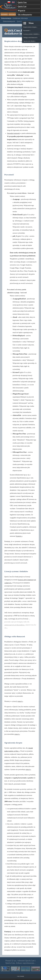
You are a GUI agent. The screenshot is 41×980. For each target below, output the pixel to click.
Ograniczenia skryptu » (30, 41)
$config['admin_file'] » (14, 81)
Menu (31, 23)
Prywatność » (27, 31)
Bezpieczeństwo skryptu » (30, 27)
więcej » (20, 701)
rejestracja (12, 14)
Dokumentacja (6, 18)
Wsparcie (21, 11)
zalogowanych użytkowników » (15, 625)
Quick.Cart (22, 7)
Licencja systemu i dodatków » (32, 34)
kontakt (22, 976)
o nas (18, 976)
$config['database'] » (19, 93)
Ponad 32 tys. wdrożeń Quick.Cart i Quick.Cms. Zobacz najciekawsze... (20, 962)
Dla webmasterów (25, 15)
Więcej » (13, 979)
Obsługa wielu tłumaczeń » (31, 38)
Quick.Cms (22, 3)
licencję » (19, 536)
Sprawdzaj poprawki (13, 133)
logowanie (4, 14)
